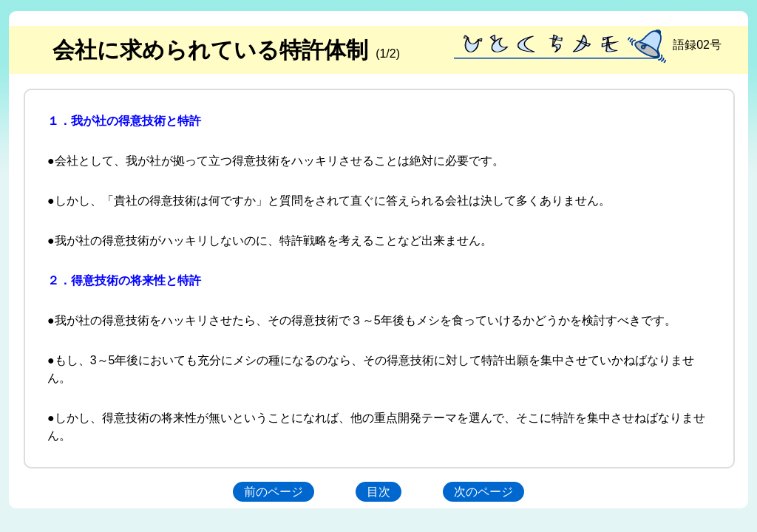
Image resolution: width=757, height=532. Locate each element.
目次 (378, 492)
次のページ (483, 492)
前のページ (274, 492)
